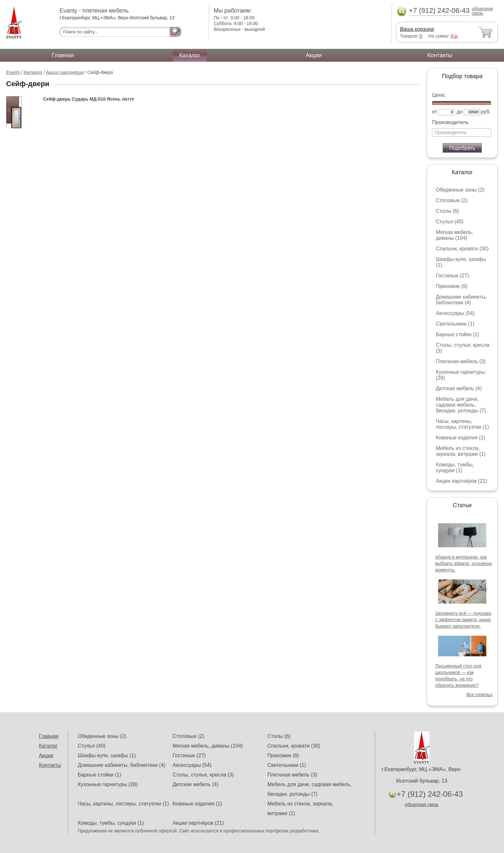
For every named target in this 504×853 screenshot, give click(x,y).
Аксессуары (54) (455, 313)
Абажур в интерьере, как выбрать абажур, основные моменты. (464, 563)
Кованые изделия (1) (461, 438)
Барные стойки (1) (458, 334)
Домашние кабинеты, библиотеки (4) (461, 300)
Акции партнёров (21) (462, 481)
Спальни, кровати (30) (462, 249)
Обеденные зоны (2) (460, 190)
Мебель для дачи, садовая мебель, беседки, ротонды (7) (461, 405)
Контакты (440, 55)
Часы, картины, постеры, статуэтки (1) (462, 424)
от (435, 112)
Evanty (14, 72)
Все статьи (479, 695)
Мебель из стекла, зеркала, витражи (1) (461, 451)
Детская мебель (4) (459, 388)
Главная (63, 55)
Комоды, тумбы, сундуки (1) (455, 467)
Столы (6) (447, 211)
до (460, 112)
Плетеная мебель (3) (461, 361)
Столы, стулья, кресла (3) (203, 775)
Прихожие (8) (452, 286)
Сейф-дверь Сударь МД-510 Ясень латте (89, 99)
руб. (486, 112)
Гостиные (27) (452, 276)
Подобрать (462, 148)
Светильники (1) (455, 324)
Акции (314, 55)
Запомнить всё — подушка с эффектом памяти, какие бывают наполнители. (463, 620)
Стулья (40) (450, 222)
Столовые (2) (452, 200)
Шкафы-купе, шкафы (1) (107, 755)
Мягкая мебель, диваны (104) (455, 235)
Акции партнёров (65, 72)
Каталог (190, 55)
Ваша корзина (417, 29)
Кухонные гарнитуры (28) (108, 784)
